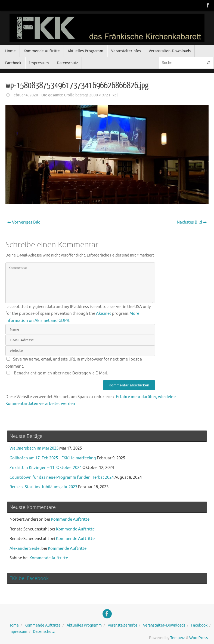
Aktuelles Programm (84, 625)
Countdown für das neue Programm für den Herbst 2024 (62, 477)
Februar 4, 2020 (25, 95)
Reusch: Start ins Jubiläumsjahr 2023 (43, 487)
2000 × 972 (99, 95)
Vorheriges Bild (24, 222)
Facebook (199, 625)
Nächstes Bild (192, 222)
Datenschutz (44, 632)
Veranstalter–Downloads (164, 625)
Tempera (178, 638)
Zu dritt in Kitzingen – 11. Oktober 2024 (46, 468)
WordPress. (199, 638)
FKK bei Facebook (29, 578)
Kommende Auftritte (70, 519)
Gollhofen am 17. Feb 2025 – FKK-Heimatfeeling (53, 458)
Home (14, 625)
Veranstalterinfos (122, 625)
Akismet (104, 314)
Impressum (18, 632)
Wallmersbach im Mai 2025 (34, 448)
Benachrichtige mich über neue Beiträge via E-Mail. (61, 373)
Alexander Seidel (25, 549)
